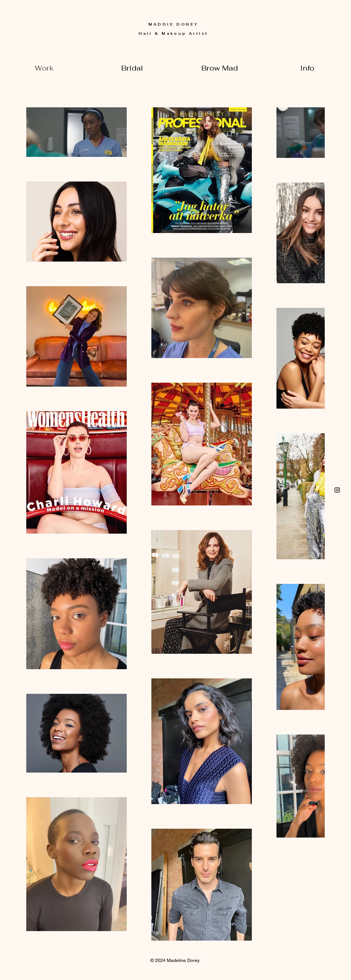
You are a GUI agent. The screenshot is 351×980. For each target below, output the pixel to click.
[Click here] (337, 490)
